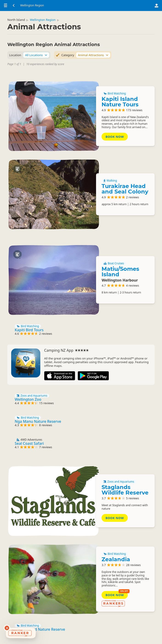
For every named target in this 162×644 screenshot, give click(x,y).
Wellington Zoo (28, 399)
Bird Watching (115, 94)
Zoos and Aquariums (32, 396)
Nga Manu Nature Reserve (38, 421)
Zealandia (116, 559)
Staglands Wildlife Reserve (125, 490)
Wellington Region (43, 20)
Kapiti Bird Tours (29, 330)
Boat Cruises (114, 263)
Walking (110, 181)
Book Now (115, 137)
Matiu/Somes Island (120, 272)
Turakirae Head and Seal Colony (125, 189)
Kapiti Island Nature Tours (120, 102)
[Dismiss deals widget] (7, 628)
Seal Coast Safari (29, 443)
